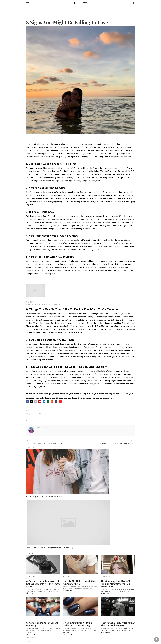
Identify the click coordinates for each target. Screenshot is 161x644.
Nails (65, 542)
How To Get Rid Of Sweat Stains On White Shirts (80, 506)
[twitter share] (32, 401)
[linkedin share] (44, 402)
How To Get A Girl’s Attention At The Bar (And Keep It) (117, 548)
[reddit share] (52, 402)
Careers (29, 565)
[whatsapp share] (48, 402)
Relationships (106, 542)
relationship (42, 414)
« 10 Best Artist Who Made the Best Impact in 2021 (45, 443)
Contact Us (30, 568)
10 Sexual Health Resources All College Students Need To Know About (41, 507)
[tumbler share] (56, 402)
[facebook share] (27, 402)
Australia (29, 602)
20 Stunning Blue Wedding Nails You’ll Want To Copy (78, 548)
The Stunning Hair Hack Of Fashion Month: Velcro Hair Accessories (117, 506)
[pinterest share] (40, 402)
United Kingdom (31, 613)
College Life (30, 500)
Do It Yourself (68, 500)
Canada (28, 605)
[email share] (36, 402)
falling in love (31, 414)
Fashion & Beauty (107, 500)
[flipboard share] (60, 402)
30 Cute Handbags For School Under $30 (43, 548)
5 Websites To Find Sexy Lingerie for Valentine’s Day (76, 470)
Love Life (29, 17)
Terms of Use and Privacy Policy (36, 572)
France (28, 609)
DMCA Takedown (32, 561)
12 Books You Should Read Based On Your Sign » (117, 443)
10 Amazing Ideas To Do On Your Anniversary (43, 469)
